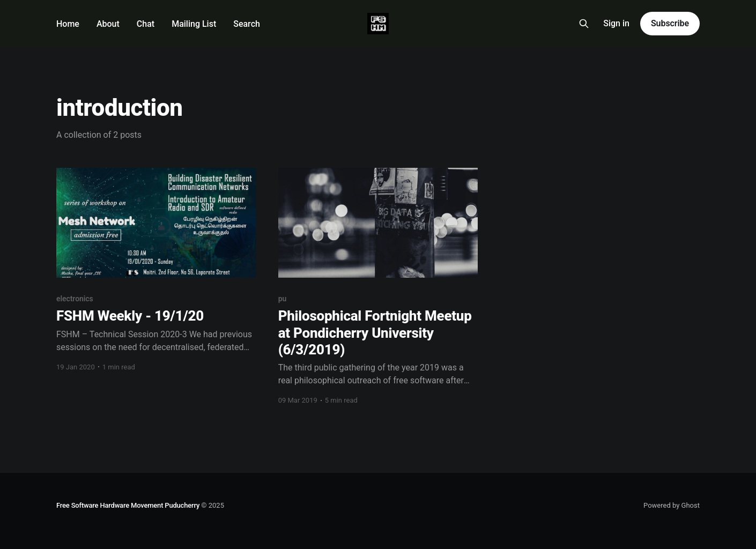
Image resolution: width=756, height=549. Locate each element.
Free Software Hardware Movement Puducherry (128, 505)
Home (68, 24)
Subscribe (670, 23)
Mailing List (194, 24)
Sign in (616, 23)
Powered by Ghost (672, 505)
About (108, 24)
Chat (146, 24)
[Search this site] (584, 24)
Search (247, 24)
